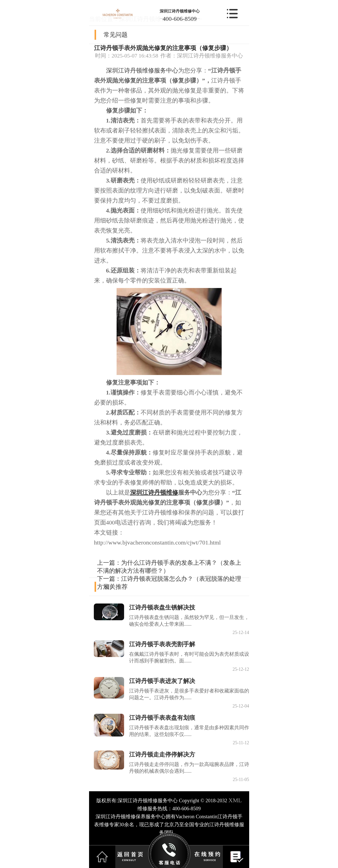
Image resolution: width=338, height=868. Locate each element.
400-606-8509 (180, 19)
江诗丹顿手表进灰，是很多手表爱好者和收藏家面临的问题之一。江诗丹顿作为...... (189, 694)
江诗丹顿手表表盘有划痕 (162, 718)
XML (235, 800)
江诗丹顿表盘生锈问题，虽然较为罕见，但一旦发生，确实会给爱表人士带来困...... (189, 621)
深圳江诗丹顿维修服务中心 (142, 70)
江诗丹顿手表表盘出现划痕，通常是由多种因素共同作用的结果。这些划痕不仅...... (189, 731)
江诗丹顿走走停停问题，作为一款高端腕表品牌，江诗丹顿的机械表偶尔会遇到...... (189, 768)
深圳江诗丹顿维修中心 (180, 11)
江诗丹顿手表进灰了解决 (162, 681)
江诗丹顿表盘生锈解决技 (162, 607)
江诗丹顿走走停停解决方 (162, 754)
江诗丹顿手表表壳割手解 (162, 644)
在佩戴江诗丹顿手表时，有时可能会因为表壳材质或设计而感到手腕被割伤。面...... (189, 657)
